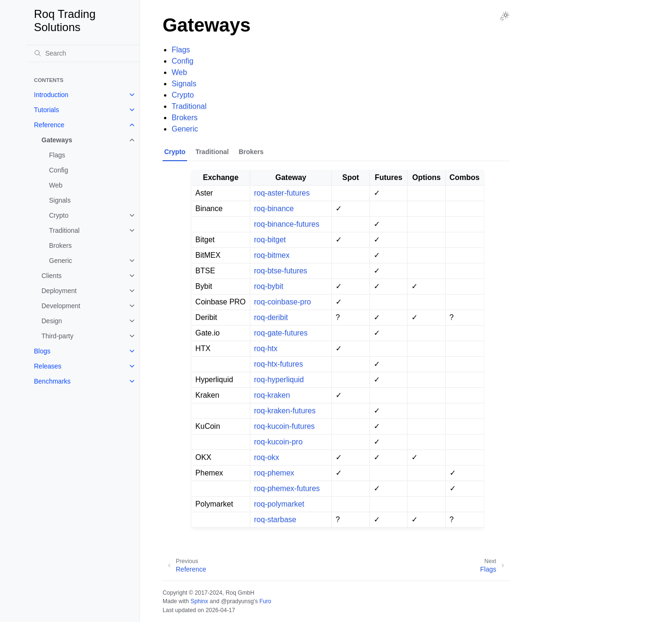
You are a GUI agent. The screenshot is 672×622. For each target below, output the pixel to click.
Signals (60, 200)
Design (52, 321)
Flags (57, 155)
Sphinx (199, 601)
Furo (265, 601)
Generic (61, 261)
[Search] (83, 53)
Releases (48, 366)
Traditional (64, 230)
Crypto (59, 215)
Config (58, 170)
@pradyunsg (238, 601)
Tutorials (46, 110)
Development (61, 306)
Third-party (57, 336)
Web (56, 185)
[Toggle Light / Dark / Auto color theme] (505, 16)
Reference (49, 125)
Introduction (51, 95)
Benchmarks (52, 381)
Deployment (59, 291)
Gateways (57, 140)
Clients (52, 276)
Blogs (42, 351)
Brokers (60, 246)
